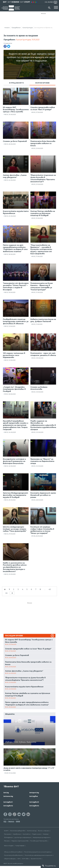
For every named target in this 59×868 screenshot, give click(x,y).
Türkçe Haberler (20, 846)
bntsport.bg (34, 793)
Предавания (16, 28)
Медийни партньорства (20, 841)
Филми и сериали (44, 831)
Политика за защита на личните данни (38, 852)
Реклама (43, 14)
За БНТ (6, 831)
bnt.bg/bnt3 (34, 802)
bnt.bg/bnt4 (34, 806)
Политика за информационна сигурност (39, 855)
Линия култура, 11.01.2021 (28, 40)
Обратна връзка (10, 859)
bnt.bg (6, 793)
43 (50, 589)
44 (6, 593)
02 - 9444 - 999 (12, 822)
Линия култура (28, 28)
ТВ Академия (8, 837)
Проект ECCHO (36, 859)
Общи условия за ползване (13, 852)
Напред (45, 834)
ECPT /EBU (25, 859)
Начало (7, 28)
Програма (7, 834)
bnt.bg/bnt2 (8, 806)
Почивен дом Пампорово (39, 841)
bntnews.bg (8, 796)
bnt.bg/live (34, 796)
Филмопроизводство (18, 831)
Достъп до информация (23, 837)
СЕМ (19, 859)
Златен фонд (32, 831)
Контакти (26, 834)
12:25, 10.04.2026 (10, 773)
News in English (9, 846)
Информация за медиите (41, 837)
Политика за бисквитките (13, 855)
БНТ (5, 2)
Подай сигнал (37, 834)
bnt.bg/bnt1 (8, 802)
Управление (17, 834)
